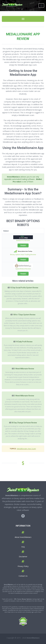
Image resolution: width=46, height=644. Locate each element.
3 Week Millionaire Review (24, 369)
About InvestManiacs (23, 537)
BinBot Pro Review (23, 240)
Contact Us (23, 576)
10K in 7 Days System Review (24, 315)
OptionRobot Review (23, 269)
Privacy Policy (23, 566)
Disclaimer (23, 557)
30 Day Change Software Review (24, 423)
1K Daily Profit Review (24, 342)
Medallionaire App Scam (26, 449)
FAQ (23, 547)
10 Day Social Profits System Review (24, 288)
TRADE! (23, 245)
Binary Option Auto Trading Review (23, 254)
